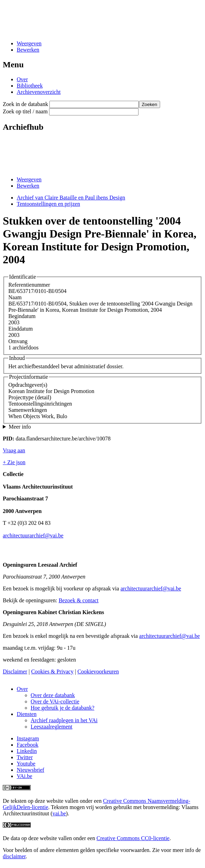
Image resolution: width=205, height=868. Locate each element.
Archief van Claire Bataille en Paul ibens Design (71, 198)
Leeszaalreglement (52, 727)
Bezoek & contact (78, 600)
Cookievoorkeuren (98, 671)
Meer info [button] (20, 427)
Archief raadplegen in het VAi (64, 720)
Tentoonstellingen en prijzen (48, 204)
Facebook (27, 745)
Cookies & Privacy (52, 671)
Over (22, 79)
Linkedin (27, 751)
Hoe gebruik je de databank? (62, 708)
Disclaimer (15, 671)
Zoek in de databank (25, 104)
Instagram (28, 738)
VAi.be (25, 776)
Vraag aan (14, 450)
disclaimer (14, 856)
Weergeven (29, 43)
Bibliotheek (30, 86)
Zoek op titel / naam (25, 111)
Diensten (27, 714)
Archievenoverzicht (39, 92)
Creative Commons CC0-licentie (133, 838)
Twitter (25, 757)
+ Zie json (14, 462)
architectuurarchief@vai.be (33, 535)
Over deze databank (53, 695)
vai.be (59, 813)
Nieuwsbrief (30, 770)
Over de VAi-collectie (55, 701)
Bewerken (28, 50)
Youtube (26, 764)
